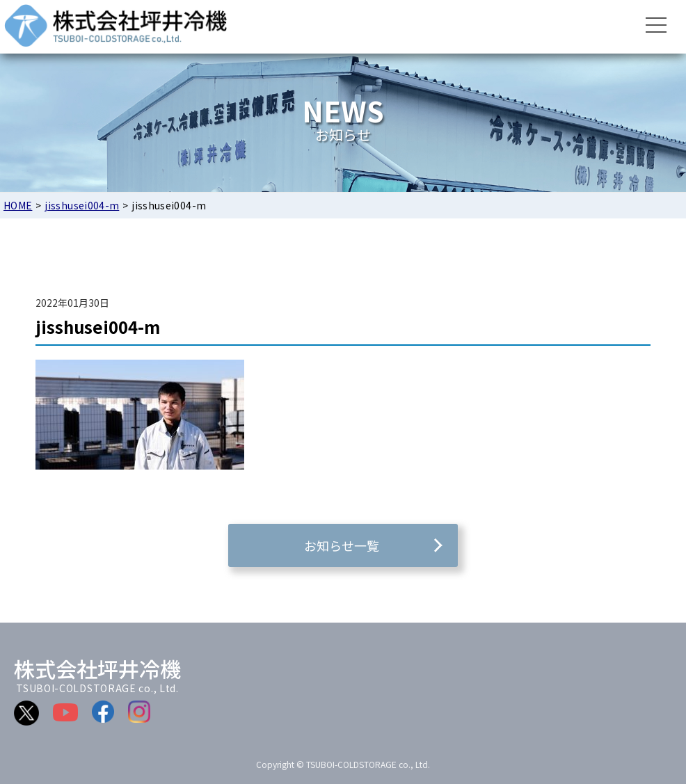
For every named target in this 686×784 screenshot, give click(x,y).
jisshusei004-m (82, 205)
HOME (18, 205)
